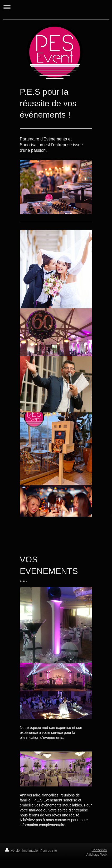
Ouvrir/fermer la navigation (56, 7)
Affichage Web (96, 855)
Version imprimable (22, 851)
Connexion (99, 850)
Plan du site (49, 851)
